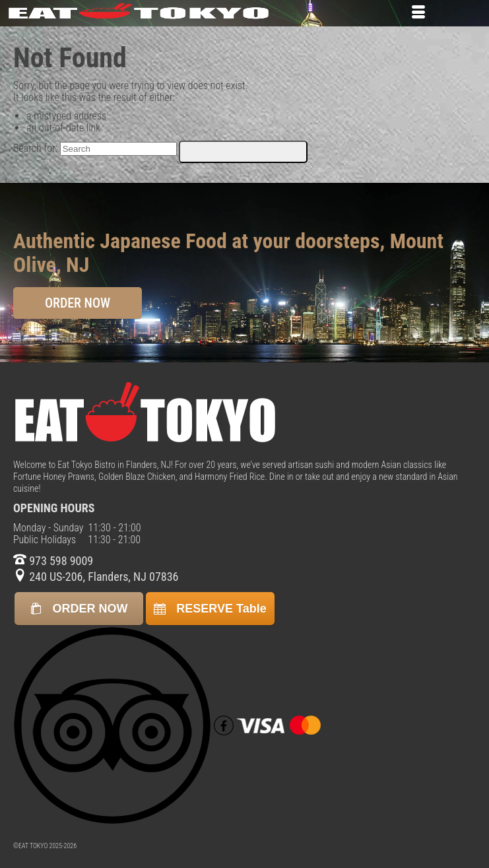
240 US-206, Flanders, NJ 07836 (96, 577)
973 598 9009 (53, 561)
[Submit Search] (243, 152)
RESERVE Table (210, 609)
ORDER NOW (78, 303)
